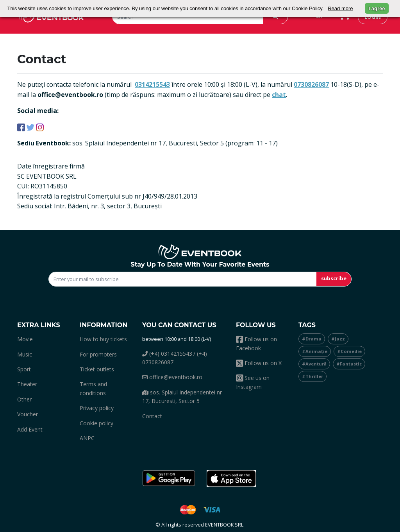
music (25, 354)
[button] (169, 478)
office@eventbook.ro (172, 377)
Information (104, 325)
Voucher (28, 414)
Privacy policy (97, 408)
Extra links (39, 325)
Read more (340, 8)
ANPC (87, 438)
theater (27, 384)
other (24, 399)
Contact (152, 416)
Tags (307, 325)
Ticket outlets (97, 369)
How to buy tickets (103, 339)
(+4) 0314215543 (167, 354)
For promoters (98, 354)
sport (24, 369)
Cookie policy (96, 423)
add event (30, 429)
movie (25, 339)
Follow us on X (259, 363)
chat (279, 95)
